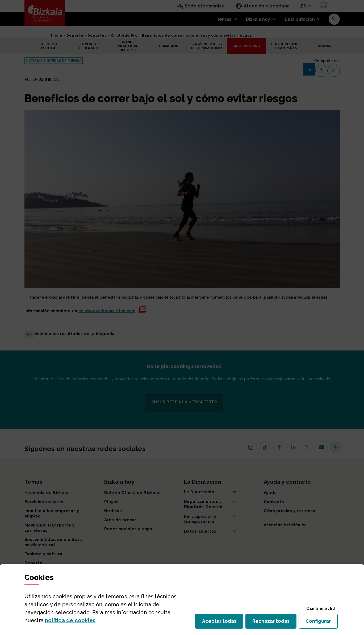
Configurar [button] (322, 623)
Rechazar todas (274, 623)
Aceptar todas (223, 623)
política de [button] (70, 620)
